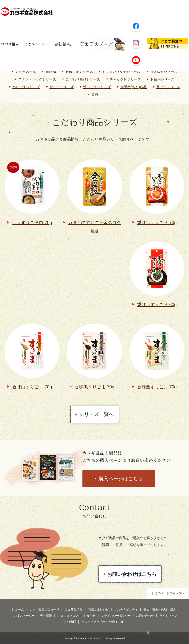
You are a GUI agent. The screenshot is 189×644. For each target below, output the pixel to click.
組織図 (72, 622)
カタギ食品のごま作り (45, 610)
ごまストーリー (24, 616)
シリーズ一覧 (26, 71)
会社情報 (46, 616)
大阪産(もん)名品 (134, 87)
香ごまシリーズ (168, 87)
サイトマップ (168, 616)
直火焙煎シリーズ (164, 71)
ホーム (20, 610)
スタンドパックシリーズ (37, 79)
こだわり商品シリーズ (83, 79)
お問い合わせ (145, 616)
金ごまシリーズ (62, 87)
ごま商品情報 (74, 610)
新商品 (51, 71)
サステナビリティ (126, 610)
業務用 (96, 95)
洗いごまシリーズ (97, 87)
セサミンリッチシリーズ (121, 71)
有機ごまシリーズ (79, 71)
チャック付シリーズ (125, 79)
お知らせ (90, 616)
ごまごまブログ (68, 616)
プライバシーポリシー (116, 616)
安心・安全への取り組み (160, 610)
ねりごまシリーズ (26, 87)
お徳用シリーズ (162, 79)
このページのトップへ (170, 593)
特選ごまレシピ (98, 610)
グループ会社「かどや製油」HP (103, 622)
